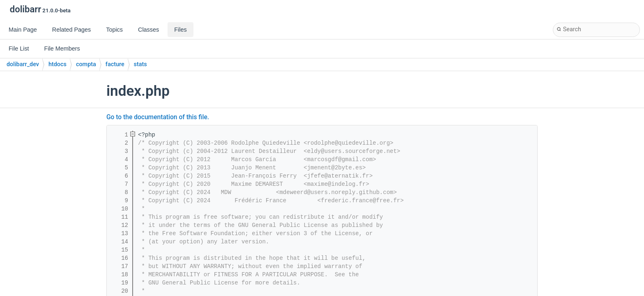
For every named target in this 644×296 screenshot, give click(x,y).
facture (115, 64)
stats (140, 64)
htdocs (57, 64)
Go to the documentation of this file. (158, 117)
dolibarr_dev (23, 64)
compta (86, 64)
